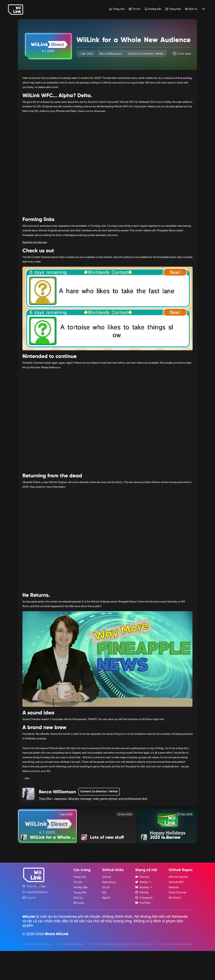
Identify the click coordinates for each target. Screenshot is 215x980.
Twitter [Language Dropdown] (142, 911)
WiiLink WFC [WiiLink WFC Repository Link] (176, 911)
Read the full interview (35, 271)
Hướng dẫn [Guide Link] (153, 9)
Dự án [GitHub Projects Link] (106, 916)
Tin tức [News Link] (135, 9)
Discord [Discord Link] (142, 906)
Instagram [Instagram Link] (144, 927)
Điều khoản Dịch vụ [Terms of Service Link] (36, 973)
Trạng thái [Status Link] (173, 9)
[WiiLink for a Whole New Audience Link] (47, 855)
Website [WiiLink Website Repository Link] (174, 916)
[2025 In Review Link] (168, 855)
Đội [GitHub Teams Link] (104, 921)
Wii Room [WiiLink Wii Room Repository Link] (175, 927)
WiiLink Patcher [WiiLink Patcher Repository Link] (178, 906)
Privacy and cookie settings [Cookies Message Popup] (173, 973)
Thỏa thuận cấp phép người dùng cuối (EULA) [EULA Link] (119, 973)
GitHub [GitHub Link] (107, 906)
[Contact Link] (37, 921)
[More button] (204, 9)
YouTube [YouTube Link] (143, 932)
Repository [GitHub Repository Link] (109, 911)
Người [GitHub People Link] (106, 927)
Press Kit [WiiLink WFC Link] (29, 927)
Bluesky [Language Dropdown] (143, 916)
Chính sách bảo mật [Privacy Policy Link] (69, 973)
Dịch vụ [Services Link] (191, 9)
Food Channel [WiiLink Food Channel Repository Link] (177, 921)
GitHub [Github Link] (142, 921)
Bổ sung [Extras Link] (79, 932)
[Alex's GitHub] (42, 915)
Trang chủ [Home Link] (117, 9)
